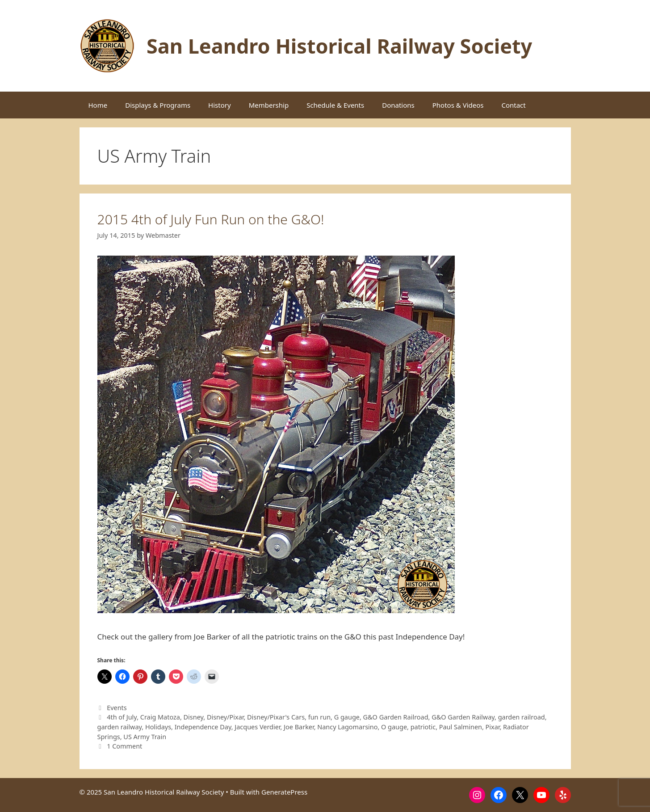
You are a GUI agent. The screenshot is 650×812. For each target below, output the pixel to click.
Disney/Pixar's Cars (276, 717)
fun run (319, 717)
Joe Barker (299, 727)
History (220, 105)
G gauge (347, 717)
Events (117, 708)
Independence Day (203, 727)
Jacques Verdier (257, 727)
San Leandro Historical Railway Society (339, 46)
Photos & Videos (458, 105)
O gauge (394, 727)
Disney (194, 717)
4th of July (122, 717)
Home (98, 105)
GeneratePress (284, 792)
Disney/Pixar (225, 717)
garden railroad (522, 717)
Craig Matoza (160, 717)
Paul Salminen (461, 727)
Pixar (493, 727)
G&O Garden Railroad (396, 717)
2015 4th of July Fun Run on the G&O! (211, 219)
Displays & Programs (158, 105)
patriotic (423, 727)
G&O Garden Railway (463, 717)
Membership (269, 105)
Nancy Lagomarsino (347, 727)
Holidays (158, 727)
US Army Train (145, 737)
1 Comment (124, 746)
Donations (398, 105)
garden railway (120, 727)
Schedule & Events (335, 105)
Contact (513, 105)
